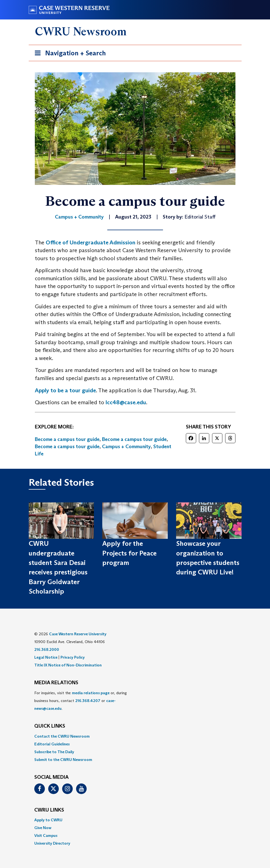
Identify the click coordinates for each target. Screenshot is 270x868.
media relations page (91, 693)
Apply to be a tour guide (65, 390)
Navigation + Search (69, 54)
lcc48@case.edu (126, 402)
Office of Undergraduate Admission (91, 242)
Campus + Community (126, 447)
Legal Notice (46, 657)
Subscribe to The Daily (54, 752)
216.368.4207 (88, 701)
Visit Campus (46, 835)
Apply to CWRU (48, 820)
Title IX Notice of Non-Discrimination (68, 665)
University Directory (52, 843)
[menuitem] (135, 736)
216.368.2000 (47, 649)
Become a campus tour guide (67, 439)
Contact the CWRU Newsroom (62, 736)
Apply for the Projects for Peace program (129, 553)
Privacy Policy (73, 657)
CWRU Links (49, 810)
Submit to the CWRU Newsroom (63, 760)
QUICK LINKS (50, 726)
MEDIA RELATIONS (56, 683)
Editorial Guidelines (52, 744)
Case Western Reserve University (78, 634)
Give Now (43, 828)
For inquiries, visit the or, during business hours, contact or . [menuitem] (81, 701)
